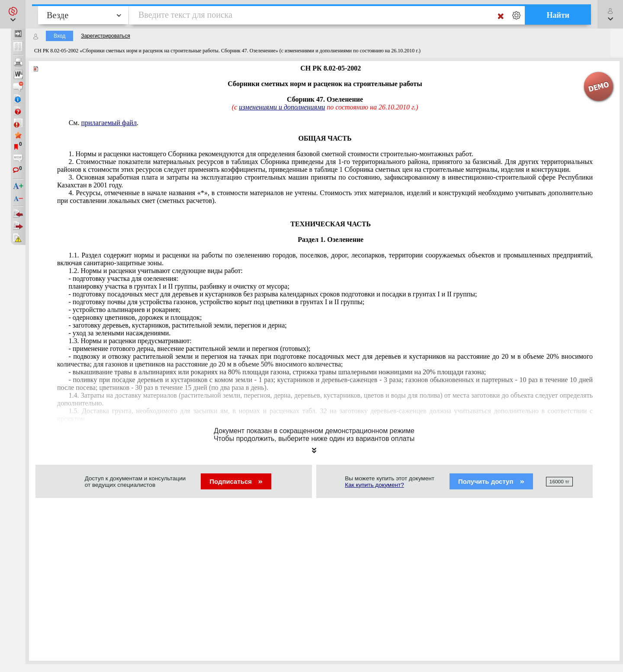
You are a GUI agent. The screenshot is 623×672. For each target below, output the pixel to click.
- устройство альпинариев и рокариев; (124, 310)
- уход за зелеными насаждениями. (119, 333)
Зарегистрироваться (105, 36)
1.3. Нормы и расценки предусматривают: (130, 341)
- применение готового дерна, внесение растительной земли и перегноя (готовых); (189, 349)
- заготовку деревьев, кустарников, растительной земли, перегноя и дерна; (177, 325)
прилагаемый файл (109, 123)
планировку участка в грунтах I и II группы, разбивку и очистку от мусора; (179, 286)
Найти (558, 15)
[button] (13, 14)
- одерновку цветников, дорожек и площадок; (135, 317)
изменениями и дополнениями (282, 107)
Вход (59, 36)
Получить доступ (491, 481)
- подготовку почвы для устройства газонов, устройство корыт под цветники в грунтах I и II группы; (216, 302)
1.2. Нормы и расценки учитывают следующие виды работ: (156, 271)
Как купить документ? (374, 485)
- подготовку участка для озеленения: (123, 278)
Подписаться (236, 481)
